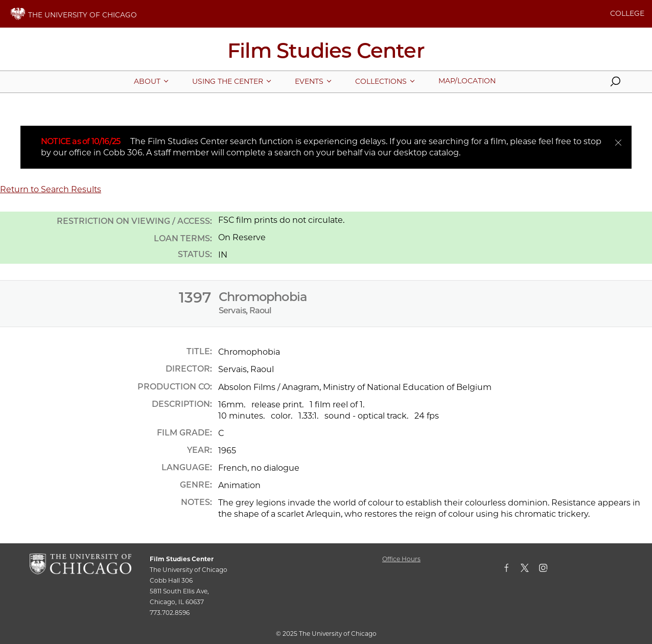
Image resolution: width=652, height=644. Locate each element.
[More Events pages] (309, 81)
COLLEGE (627, 13)
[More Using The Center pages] (228, 81)
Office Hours (401, 559)
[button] (615, 84)
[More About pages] (147, 81)
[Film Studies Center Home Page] (326, 54)
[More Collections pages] (381, 81)
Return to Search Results (51, 189)
